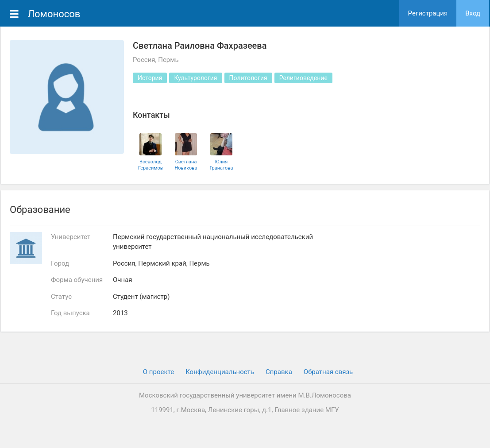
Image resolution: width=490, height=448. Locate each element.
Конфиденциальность (220, 372)
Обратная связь (328, 372)
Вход (473, 13)
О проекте (158, 372)
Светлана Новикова (186, 165)
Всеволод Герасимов (150, 165)
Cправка (279, 372)
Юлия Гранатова (221, 165)
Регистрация (428, 13)
